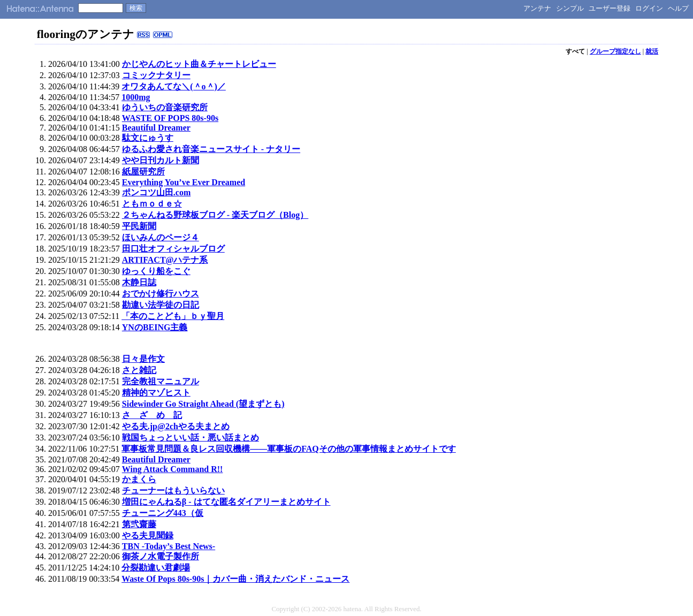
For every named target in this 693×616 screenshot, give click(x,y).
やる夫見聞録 (148, 535)
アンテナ (537, 8)
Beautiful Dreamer (156, 128)
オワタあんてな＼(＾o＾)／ (174, 86)
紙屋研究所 (143, 172)
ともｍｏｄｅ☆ (152, 204)
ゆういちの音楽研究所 (165, 107)
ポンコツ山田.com (156, 192)
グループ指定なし (615, 51)
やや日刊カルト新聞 (161, 160)
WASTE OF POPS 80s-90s (170, 118)
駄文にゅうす (148, 138)
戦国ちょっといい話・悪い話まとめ (191, 438)
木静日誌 (139, 282)
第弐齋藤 (139, 524)
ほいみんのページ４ (161, 237)
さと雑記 (139, 370)
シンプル (570, 8)
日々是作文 (143, 359)
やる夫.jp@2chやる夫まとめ (176, 426)
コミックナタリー (156, 75)
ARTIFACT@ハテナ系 (165, 260)
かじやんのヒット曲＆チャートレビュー (199, 64)
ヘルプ (678, 8)
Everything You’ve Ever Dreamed (184, 182)
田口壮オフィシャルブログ (173, 249)
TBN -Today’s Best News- (169, 546)
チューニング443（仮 (163, 513)
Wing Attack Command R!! (173, 469)
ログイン (649, 8)
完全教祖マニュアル (161, 381)
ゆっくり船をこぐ (156, 271)
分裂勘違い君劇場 (156, 568)
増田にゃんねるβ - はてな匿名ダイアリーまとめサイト (226, 502)
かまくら (139, 479)
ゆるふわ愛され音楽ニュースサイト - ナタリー (211, 149)
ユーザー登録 (610, 8)
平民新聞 (139, 226)
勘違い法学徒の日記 (161, 305)
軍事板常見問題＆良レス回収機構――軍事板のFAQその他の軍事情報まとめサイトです (289, 449)
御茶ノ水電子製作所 (161, 556)
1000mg (136, 97)
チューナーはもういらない (173, 490)
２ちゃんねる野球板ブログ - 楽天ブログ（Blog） (215, 215)
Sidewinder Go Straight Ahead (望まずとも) (203, 404)
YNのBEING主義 (155, 327)
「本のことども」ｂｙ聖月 (173, 316)
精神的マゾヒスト (156, 393)
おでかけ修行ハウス (161, 294)
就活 (652, 51)
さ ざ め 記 (152, 415)
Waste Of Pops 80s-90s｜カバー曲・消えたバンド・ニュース (235, 579)
